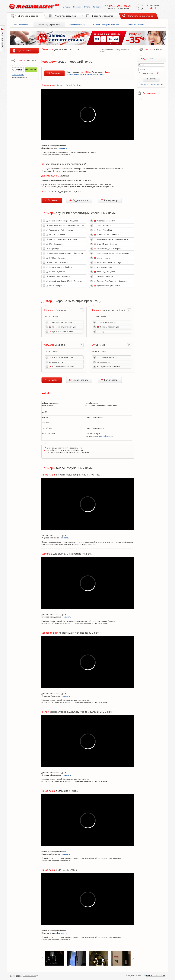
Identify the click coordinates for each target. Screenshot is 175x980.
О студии (67, 7)
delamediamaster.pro (156, 976)
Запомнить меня (146, 73)
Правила (77, 7)
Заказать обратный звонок (118, 8)
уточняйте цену (106, 436)
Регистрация (144, 84)
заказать (63, 148)
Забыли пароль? (157, 84)
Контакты (97, 7)
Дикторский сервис (107, 50)
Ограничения (18, 75)
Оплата (87, 7)
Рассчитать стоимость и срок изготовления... (87, 74)
